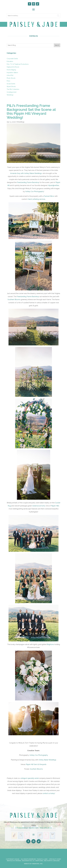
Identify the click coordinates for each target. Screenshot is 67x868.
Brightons (50, 644)
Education (10, 61)
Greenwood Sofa (39, 506)
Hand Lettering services (36, 199)
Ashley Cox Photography (34, 191)
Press (8, 81)
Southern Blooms (14, 300)
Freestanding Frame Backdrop (28, 182)
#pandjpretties (53, 185)
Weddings (10, 95)
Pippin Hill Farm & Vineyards (36, 764)
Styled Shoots (11, 87)
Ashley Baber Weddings (47, 760)
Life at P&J (10, 75)
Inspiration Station (12, 73)
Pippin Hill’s (55, 506)
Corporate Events (12, 59)
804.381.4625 (46, 828)
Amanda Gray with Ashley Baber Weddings (26, 173)
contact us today (49, 793)
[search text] (33, 16)
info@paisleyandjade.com (27, 828)
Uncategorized (11, 92)
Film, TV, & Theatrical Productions (18, 64)
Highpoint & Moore (13, 67)
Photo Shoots (11, 78)
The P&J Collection (13, 89)
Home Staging (11, 70)
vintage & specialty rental (30, 778)
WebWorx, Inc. (38, 864)
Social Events (11, 84)
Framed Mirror (49, 196)
